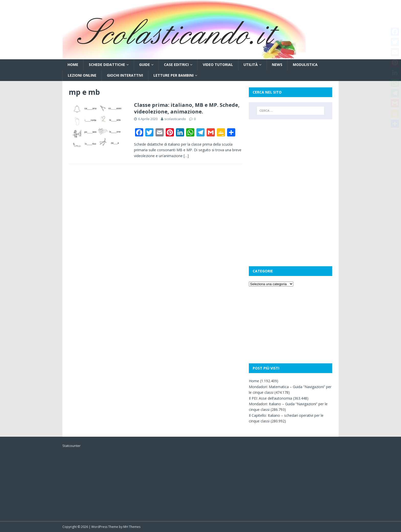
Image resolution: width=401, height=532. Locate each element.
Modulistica (305, 65)
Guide (144, 65)
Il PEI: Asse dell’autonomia (270, 398)
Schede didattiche (107, 65)
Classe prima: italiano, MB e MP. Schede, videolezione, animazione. (187, 108)
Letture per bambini (174, 75)
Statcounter (71, 446)
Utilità (251, 65)
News (277, 65)
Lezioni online (82, 75)
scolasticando (175, 119)
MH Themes (132, 527)
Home (73, 65)
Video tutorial (218, 65)
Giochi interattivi (125, 75)
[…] (186, 156)
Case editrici (176, 65)
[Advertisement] (291, 158)
